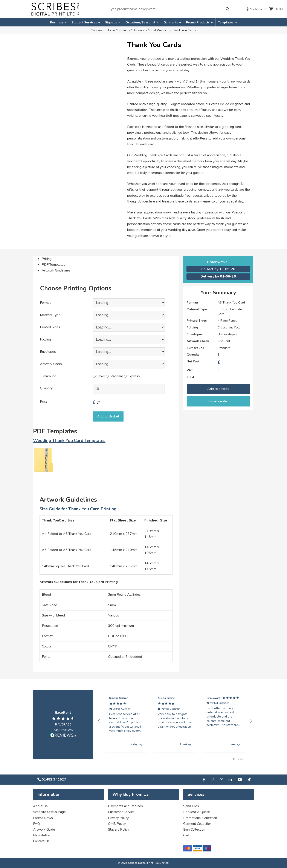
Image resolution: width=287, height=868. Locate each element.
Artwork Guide (44, 830)
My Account (256, 9)
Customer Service (121, 812)
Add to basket (218, 389)
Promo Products (198, 22)
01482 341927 (52, 779)
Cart (186, 835)
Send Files (191, 806)
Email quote (218, 401)
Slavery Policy (119, 830)
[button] (99, 721)
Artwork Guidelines (56, 270)
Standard (114, 376)
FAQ (37, 824)
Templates (227, 22)
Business (57, 22)
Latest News (43, 818)
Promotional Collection (200, 818)
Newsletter (42, 835)
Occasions (140, 30)
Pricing (47, 259)
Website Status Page (49, 812)
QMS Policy (117, 824)
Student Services (85, 22)
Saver (99, 376)
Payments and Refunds (125, 806)
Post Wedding (160, 30)
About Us (40, 806)
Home (111, 30)
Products (124, 30)
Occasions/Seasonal (141, 22)
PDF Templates (53, 265)
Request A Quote (197, 812)
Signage (112, 22)
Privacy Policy (118, 818)
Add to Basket (108, 416)
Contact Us (41, 841)
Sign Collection (194, 830)
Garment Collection (197, 824)
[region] (175, 721)
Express (132, 376)
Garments (171, 22)
